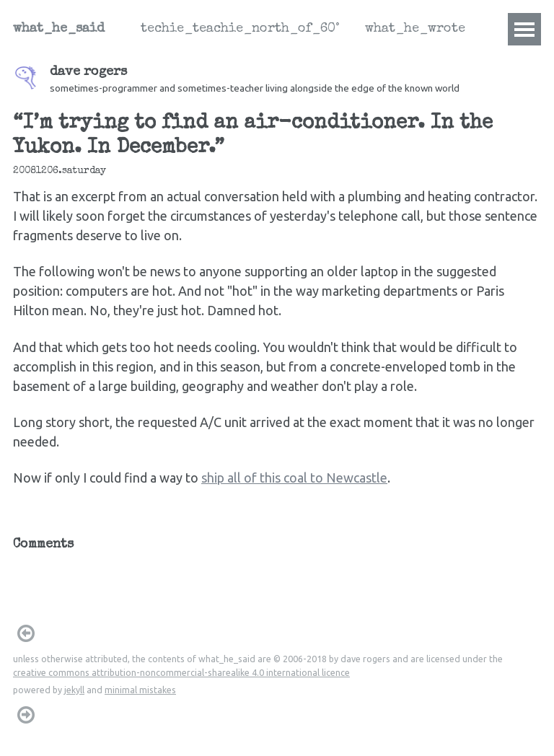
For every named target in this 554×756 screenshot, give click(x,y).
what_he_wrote (415, 29)
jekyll (74, 690)
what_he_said (59, 29)
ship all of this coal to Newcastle (294, 478)
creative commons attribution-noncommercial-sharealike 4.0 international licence (181, 672)
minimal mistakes (140, 690)
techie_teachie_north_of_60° (240, 29)
